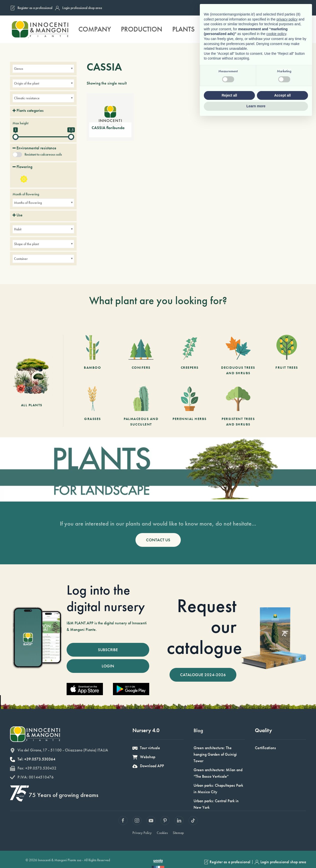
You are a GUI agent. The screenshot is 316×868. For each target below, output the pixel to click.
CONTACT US (158, 540)
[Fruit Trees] (287, 355)
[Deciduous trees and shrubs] (238, 355)
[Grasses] (92, 406)
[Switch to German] (290, 8)
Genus (19, 69)
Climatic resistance (27, 98)
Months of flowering (28, 203)
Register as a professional (31, 8)
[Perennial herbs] (190, 406)
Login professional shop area (78, 8)
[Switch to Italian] (261, 8)
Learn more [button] (256, 854)
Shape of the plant (26, 244)
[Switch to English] (280, 8)
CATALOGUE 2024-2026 (203, 675)
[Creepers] (190, 355)
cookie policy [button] (276, 782)
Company (95, 29)
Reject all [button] (229, 843)
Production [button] (142, 29)
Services (218, 29)
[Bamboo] (92, 355)
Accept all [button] (282, 843)
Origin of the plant (27, 83)
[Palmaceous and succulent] (141, 406)
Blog (196, 730)
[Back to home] (40, 29)
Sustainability (266, 29)
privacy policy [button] (287, 767)
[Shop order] (299, 83)
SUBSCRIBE (108, 650)
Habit (18, 229)
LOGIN (108, 666)
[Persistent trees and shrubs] (238, 406)
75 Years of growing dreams (59, 795)
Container (21, 259)
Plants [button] (183, 29)
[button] (302, 29)
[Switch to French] (271, 8)
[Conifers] (141, 355)
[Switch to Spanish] (299, 8)
